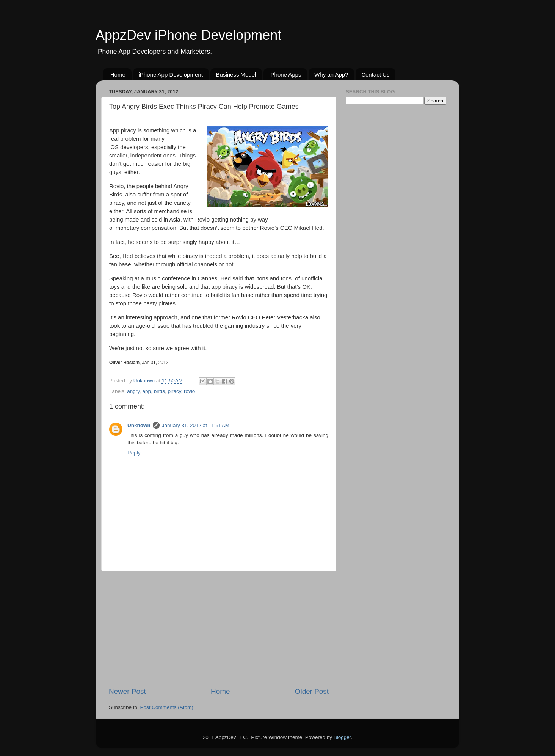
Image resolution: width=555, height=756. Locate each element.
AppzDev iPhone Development (188, 35)
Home (118, 75)
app (147, 391)
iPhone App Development (171, 75)
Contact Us (375, 75)
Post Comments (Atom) (167, 707)
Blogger (342, 737)
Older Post (312, 691)
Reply (134, 453)
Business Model (236, 75)
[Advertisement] (219, 629)
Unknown (139, 425)
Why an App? (331, 75)
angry (133, 391)
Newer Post (127, 691)
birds (159, 391)
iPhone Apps (285, 75)
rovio (189, 391)
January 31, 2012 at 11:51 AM (196, 425)
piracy (174, 391)
